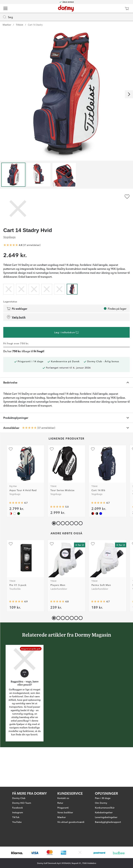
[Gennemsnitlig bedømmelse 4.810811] (11, 245)
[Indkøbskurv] (127, 8)
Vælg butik (16, 317)
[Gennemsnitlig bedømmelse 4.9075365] (16, 602)
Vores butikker (65, 796)
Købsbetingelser (104, 796)
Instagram (18, 796)
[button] (58, 522)
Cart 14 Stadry (35, 25)
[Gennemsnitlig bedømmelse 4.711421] (98, 602)
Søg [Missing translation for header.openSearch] (8, 17)
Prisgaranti (63, 792)
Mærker (7, 25)
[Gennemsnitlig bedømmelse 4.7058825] (98, 503)
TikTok (16, 801)
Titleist (19, 25)
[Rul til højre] (129, 94)
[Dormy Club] (117, 8)
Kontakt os (63, 782)
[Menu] (5, 8)
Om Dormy (101, 787)
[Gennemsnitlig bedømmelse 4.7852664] (57, 602)
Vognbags (9, 237)
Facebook (18, 792)
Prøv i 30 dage (103, 782)
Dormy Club (19, 782)
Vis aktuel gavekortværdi (71, 806)
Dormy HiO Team (22, 787)
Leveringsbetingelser (106, 801)
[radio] (9, 289)
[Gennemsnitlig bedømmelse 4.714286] (16, 503)
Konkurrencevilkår (105, 792)
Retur (60, 787)
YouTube (17, 806)
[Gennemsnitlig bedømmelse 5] (57, 507)
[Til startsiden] (66, 8)
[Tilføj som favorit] (127, 197)
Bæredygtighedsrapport (108, 806)
